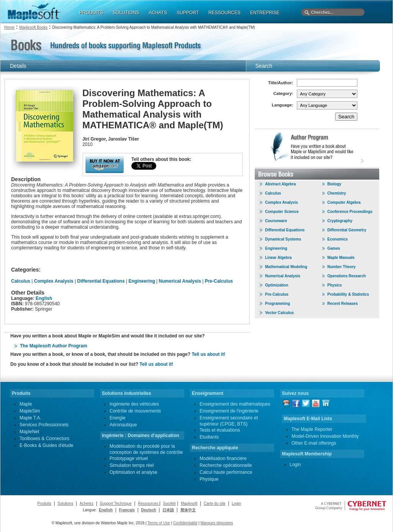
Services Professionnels (44, 425)
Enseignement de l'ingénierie (229, 411)
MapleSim (30, 411)
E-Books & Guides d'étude (46, 445)
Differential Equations (101, 281)
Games (334, 248)
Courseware (276, 221)
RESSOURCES (224, 13)
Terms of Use (159, 523)
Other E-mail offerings (314, 443)
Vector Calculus (279, 313)
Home (9, 27)
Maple (26, 404)
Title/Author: (281, 83)
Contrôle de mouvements (135, 411)
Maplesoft (189, 503)
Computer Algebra (344, 202)
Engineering (142, 281)
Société (169, 503)
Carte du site (215, 503)
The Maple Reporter (312, 429)
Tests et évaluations (220, 430)
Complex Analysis (54, 281)
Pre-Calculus (219, 281)
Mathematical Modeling (286, 267)
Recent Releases (343, 304)
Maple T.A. (30, 418)
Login (295, 465)
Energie (117, 418)
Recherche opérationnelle (226, 465)
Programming (278, 304)
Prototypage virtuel (129, 458)
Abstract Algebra (280, 184)
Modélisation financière (223, 458)
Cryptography (340, 221)
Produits (44, 503)
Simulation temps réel (132, 465)
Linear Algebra (278, 258)
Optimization (277, 285)
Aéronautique (123, 425)
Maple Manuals (341, 258)
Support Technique (115, 503)
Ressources (149, 503)
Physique (209, 479)
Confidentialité (185, 523)
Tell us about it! (208, 354)
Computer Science (282, 212)
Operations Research (347, 276)
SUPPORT (188, 13)
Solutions (65, 503)
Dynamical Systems (283, 239)
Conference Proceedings (350, 212)
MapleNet (29, 432)
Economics (338, 239)
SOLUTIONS (126, 13)
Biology (335, 184)
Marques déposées (217, 523)
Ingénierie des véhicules (134, 404)
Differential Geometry (347, 230)
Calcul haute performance (226, 472)
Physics (335, 285)
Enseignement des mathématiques (235, 404)
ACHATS (158, 13)
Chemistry (337, 193)
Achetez (87, 503)
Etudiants (209, 437)
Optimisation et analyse (133, 472)
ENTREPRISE (265, 13)
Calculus (21, 281)
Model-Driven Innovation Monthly (325, 436)
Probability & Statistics (348, 294)
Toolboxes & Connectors (44, 439)
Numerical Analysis (180, 281)
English (44, 298)
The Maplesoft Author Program (54, 346)
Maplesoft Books (33, 27)
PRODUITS (91, 13)
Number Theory (342, 267)
